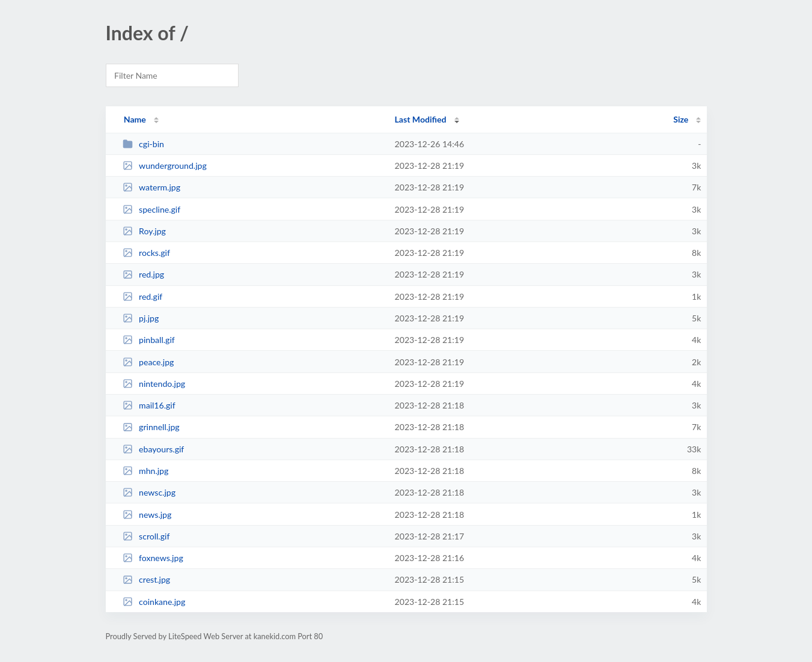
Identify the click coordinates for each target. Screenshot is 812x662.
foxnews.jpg (153, 558)
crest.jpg (146, 579)
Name (135, 119)
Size (681, 119)
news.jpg (147, 515)
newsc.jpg (149, 492)
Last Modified (421, 119)
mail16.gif (149, 405)
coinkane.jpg (154, 602)
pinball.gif (149, 340)
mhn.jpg (146, 471)
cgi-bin (143, 144)
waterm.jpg (151, 187)
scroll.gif (146, 536)
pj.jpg (141, 318)
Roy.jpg (144, 231)
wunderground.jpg (165, 165)
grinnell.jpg (151, 427)
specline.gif (152, 209)
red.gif (143, 296)
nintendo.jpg (154, 384)
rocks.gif (146, 253)
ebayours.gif (154, 449)
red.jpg (144, 274)
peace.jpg (148, 362)
